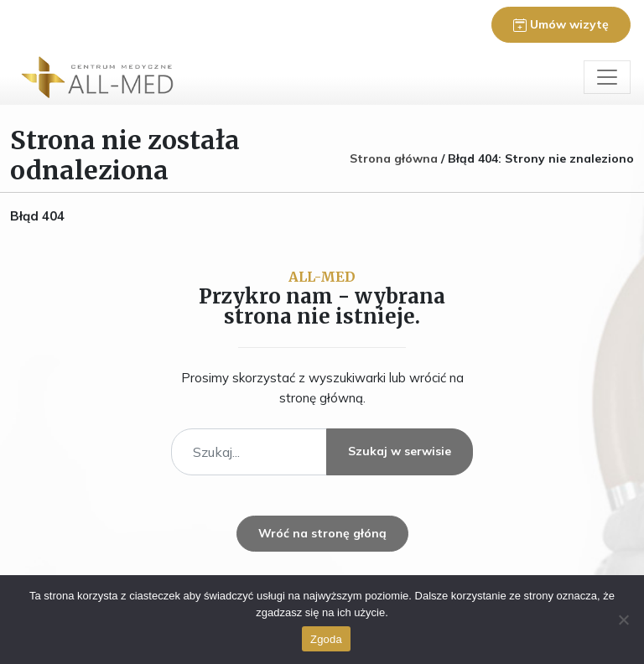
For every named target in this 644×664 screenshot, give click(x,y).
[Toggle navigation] (607, 77)
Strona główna (394, 158)
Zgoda (326, 639)
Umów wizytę (561, 24)
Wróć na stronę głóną (322, 533)
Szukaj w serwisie (400, 451)
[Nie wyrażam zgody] (623, 620)
